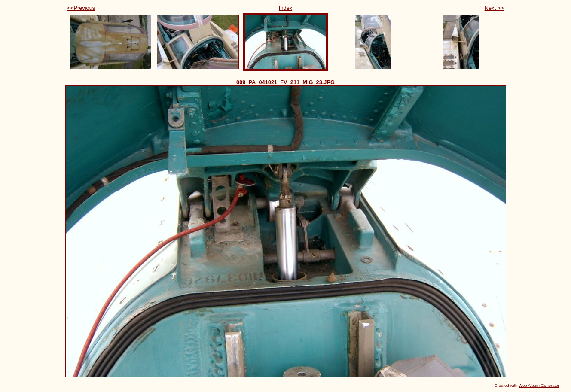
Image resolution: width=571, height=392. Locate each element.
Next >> (494, 8)
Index (285, 8)
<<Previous (81, 8)
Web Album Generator (539, 385)
